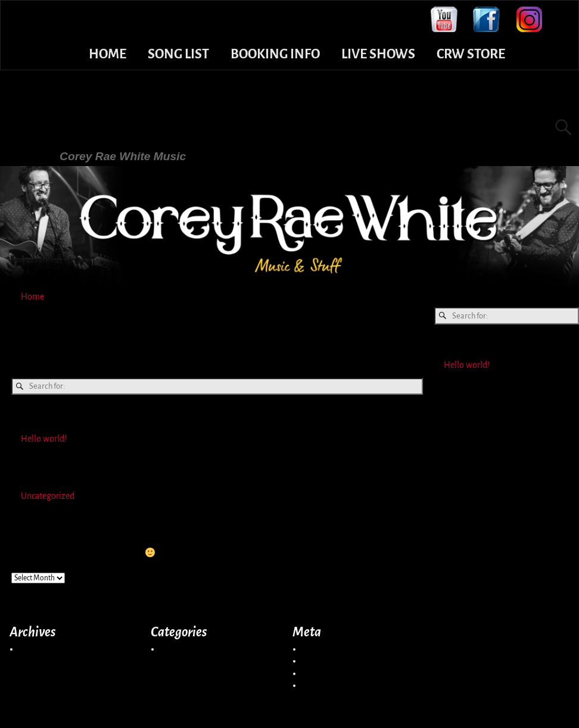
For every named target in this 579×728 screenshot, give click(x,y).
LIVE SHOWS (378, 54)
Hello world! (44, 439)
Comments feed (331, 673)
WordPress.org (329, 685)
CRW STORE (471, 54)
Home (32, 296)
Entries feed (324, 661)
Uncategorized (48, 496)
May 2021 (36, 649)
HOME (108, 54)
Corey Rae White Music (158, 126)
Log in (313, 649)
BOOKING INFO (275, 54)
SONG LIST (178, 54)
